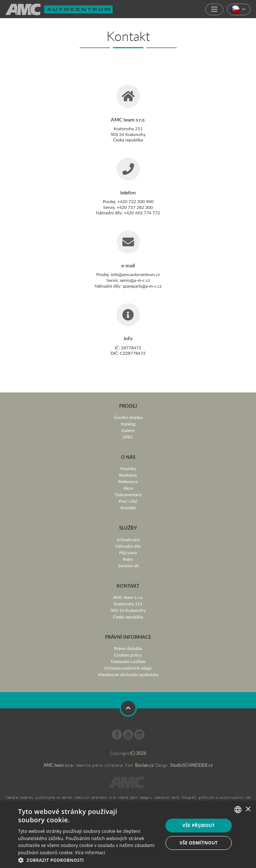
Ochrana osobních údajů (128, 668)
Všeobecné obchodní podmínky (128, 674)
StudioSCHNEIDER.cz (192, 765)
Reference (128, 481)
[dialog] (128, 834)
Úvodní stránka (128, 417)
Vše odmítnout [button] (199, 843)
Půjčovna (128, 552)
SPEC (128, 437)
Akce (128, 488)
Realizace (128, 475)
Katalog (128, 424)
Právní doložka (128, 648)
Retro (128, 559)
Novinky (128, 468)
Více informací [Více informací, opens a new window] (90, 853)
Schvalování (128, 539)
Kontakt (128, 507)
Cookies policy (128, 655)
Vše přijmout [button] (199, 825)
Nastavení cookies (128, 661)
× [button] (248, 809)
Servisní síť (128, 565)
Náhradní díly (128, 546)
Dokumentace (128, 494)
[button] (88, 859)
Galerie (128, 430)
